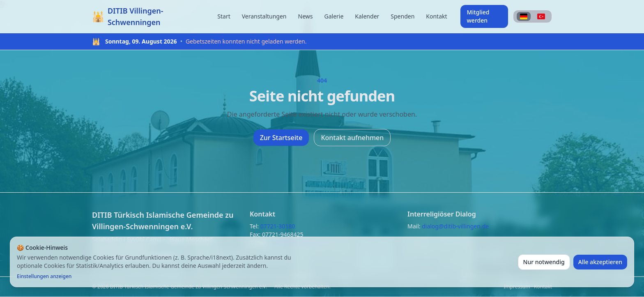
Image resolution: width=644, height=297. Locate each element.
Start (224, 16)
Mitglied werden (478, 16)
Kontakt (436, 16)
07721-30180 (278, 226)
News (306, 16)
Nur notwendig (544, 262)
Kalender (367, 16)
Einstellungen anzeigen (44, 276)
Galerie (334, 16)
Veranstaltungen (264, 16)
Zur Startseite (281, 138)
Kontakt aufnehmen (352, 138)
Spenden (402, 16)
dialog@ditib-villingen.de (455, 226)
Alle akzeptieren (600, 262)
